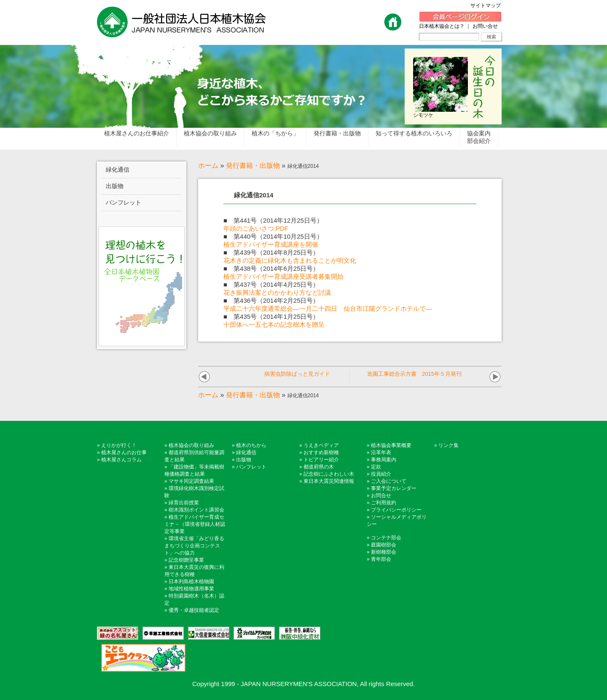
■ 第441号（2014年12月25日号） (273, 220)
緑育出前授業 (184, 503)
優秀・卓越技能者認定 (194, 610)
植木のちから (251, 445)
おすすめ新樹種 (321, 452)
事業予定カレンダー (394, 488)
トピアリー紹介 (321, 460)
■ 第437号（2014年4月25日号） (271, 284)
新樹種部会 (384, 552)
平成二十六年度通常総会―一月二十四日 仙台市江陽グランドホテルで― (328, 308)
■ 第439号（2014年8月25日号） (271, 252)
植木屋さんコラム (121, 460)
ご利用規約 (384, 503)
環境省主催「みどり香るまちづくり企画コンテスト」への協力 (194, 546)
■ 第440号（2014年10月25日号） (273, 236)
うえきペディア (321, 445)
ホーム (208, 166)
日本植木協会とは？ (442, 26)
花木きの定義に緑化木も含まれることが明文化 (290, 260)
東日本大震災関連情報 (329, 481)
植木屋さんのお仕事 (124, 452)
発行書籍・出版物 (253, 166)
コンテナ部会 (386, 538)
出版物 (244, 460)
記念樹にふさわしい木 (329, 474)
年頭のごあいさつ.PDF (256, 228)
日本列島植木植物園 (191, 582)
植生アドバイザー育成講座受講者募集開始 (283, 276)
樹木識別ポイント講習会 (196, 510)
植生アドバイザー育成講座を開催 (271, 244)
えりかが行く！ (119, 445)
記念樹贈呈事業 (186, 560)
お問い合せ (485, 26)
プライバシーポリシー (396, 510)
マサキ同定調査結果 (191, 481)
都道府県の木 (319, 467)
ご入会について (389, 481)
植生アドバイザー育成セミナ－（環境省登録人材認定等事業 (195, 524)
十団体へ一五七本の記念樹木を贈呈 (274, 324)
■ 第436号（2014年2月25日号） (271, 300)
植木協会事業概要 (391, 445)
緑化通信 (246, 452)
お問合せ (381, 495)
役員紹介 (381, 474)
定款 (376, 467)
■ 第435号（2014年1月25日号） (271, 316)
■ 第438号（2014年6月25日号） (271, 268)
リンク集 (449, 445)
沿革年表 (381, 452)
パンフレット (251, 467)
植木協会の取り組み (191, 445)
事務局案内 (384, 460)
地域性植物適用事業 (191, 589)
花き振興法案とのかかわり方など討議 (277, 292)
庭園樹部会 (384, 545)
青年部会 (381, 559)
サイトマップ (488, 5)
